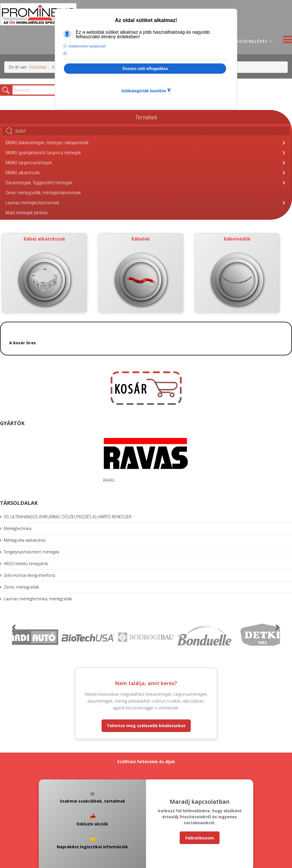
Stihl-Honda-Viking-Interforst (30, 575)
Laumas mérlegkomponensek (32, 203)
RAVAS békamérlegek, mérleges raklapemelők (47, 143)
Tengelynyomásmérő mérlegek (32, 552)
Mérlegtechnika (18, 528)
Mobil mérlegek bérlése (27, 213)
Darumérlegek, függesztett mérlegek (39, 183)
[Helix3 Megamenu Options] (286, 41)
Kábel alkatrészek (45, 273)
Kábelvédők (237, 273)
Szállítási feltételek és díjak (146, 762)
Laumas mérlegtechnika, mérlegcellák (38, 599)
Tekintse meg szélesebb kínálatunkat (146, 726)
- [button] (69, 54)
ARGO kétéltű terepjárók (26, 564)
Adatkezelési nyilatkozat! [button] (87, 46)
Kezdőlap (38, 67)
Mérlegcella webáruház (25, 540)
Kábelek (141, 273)
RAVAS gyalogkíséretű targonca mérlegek (43, 153)
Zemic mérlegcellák (21, 587)
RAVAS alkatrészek (23, 173)
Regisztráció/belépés (241, 41)
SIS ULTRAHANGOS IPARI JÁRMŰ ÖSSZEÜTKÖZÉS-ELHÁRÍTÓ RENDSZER (68, 517)
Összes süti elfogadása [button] (145, 69)
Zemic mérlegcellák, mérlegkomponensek (43, 193)
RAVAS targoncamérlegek (29, 163)
